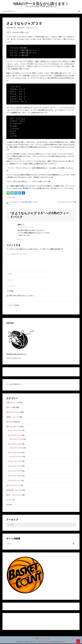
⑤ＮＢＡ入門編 (12, 422)
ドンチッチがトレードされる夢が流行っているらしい (23, 203)
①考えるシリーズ (32, 28)
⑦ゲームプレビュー (13, 486)
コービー (9, 500)
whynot (22, 28)
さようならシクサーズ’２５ (64, 202)
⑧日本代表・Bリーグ (14, 490)
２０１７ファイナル (15, 431)
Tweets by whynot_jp (13, 358)
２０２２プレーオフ (15, 466)
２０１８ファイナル (16, 439)
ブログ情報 (35, 639)
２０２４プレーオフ (15, 476)
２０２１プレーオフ (15, 462)
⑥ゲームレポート (12, 427)
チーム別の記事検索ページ (15, 385)
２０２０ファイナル (16, 457)
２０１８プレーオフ (15, 436)
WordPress (63, 642)
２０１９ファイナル (16, 448)
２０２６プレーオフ (15, 481)
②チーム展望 (11, 408)
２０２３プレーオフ (15, 471)
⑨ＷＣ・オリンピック (14, 495)
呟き (8, 505)
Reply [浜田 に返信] (20, 240)
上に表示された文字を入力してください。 (21, 296)
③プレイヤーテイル (13, 413)
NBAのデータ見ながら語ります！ (41, 4)
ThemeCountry (47, 642)
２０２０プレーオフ (15, 453)
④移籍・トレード (12, 417)
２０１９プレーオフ (15, 444)
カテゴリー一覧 (45, 639)
